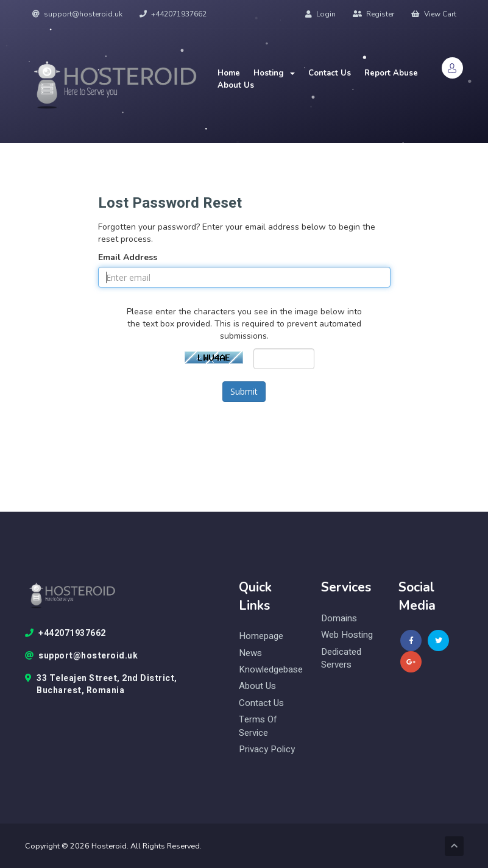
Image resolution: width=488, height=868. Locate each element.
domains (339, 619)
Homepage (261, 636)
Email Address (128, 257)
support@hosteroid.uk (77, 14)
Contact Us (330, 73)
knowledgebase (271, 670)
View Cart (434, 14)
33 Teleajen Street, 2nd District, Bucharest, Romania (101, 685)
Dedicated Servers (341, 658)
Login (320, 14)
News (250, 653)
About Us (236, 85)
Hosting (274, 73)
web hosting (347, 635)
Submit (244, 391)
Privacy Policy (267, 750)
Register (373, 14)
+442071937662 (173, 14)
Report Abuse (391, 73)
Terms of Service (258, 726)
